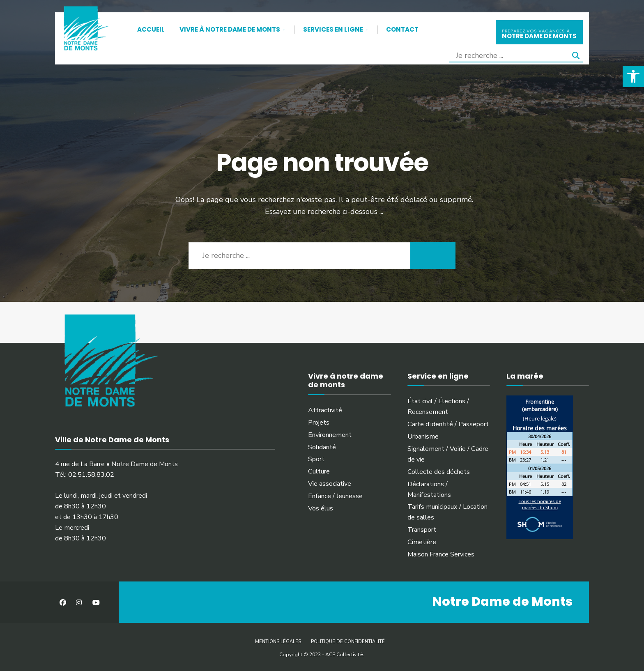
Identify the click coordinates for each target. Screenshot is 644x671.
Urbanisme (423, 437)
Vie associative (330, 484)
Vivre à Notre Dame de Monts (230, 29)
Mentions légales (278, 642)
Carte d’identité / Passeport (448, 424)
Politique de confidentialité (348, 642)
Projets (319, 423)
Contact (402, 29)
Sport (316, 459)
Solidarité (322, 447)
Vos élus (321, 508)
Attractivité (325, 410)
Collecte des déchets (439, 472)
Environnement (330, 435)
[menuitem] (233, 28)
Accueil (151, 29)
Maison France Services (441, 554)
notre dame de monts (539, 33)
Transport (422, 530)
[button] (633, 76)
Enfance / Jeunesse (335, 496)
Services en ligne (333, 29)
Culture (319, 471)
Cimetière (422, 542)
